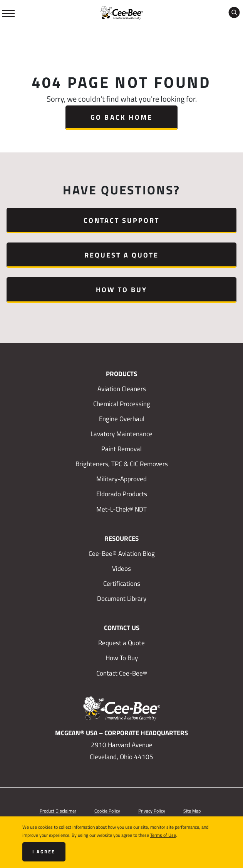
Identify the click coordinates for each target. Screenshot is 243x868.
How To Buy (121, 289)
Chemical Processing (122, 404)
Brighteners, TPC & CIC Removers (122, 464)
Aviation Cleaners (122, 389)
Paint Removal (121, 449)
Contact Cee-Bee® (122, 673)
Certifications (122, 584)
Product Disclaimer (58, 811)
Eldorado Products (122, 494)
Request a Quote (122, 255)
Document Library (122, 599)
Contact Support (122, 220)
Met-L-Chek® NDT (121, 509)
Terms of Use (163, 835)
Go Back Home (121, 117)
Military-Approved (121, 479)
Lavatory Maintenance (121, 434)
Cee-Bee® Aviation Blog (122, 554)
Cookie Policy (107, 811)
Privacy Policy (152, 811)
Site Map (192, 811)
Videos (121, 569)
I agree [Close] (44, 852)
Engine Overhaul (122, 419)
